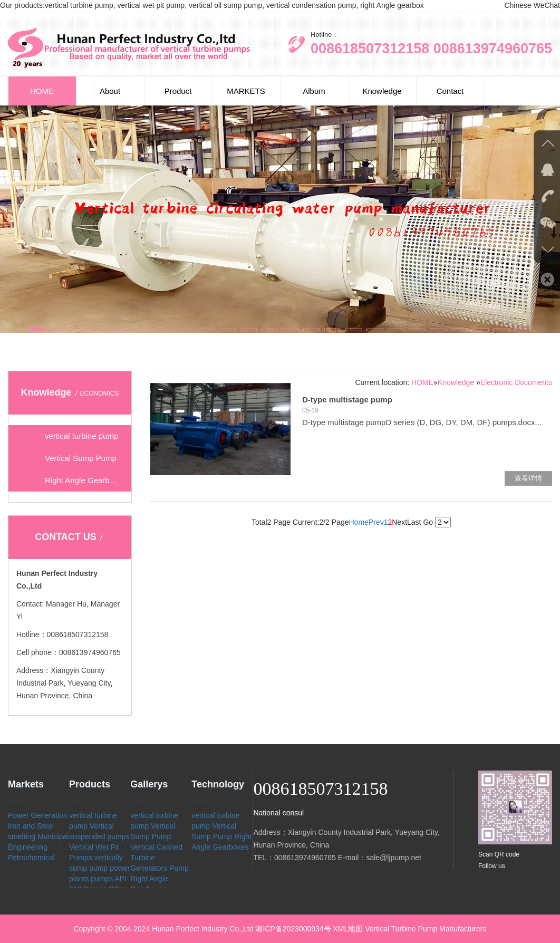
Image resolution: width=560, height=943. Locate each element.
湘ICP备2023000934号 (293, 929)
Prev (376, 522)
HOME (42, 91)
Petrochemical (31, 858)
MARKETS (246, 91)
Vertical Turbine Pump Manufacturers (426, 929)
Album (314, 91)
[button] (37, 330)
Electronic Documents (516, 382)
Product (178, 91)
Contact (450, 91)
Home (358, 522)
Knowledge (382, 91)
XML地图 (348, 929)
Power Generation (38, 815)
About (110, 91)
